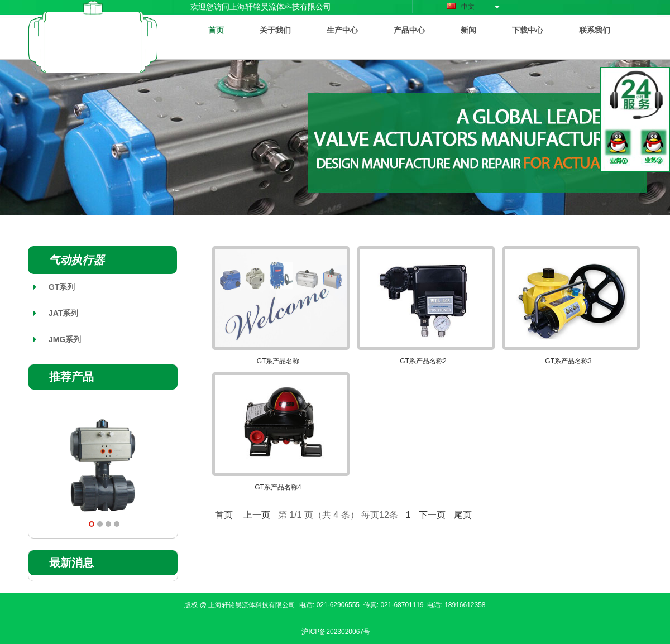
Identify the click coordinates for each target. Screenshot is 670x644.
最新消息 (71, 563)
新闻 (468, 30)
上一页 (257, 515)
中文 (461, 7)
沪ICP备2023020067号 (336, 632)
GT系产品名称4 (278, 487)
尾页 (463, 515)
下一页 (432, 515)
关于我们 (275, 30)
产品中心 (409, 30)
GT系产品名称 (278, 361)
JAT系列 (63, 313)
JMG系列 (65, 339)
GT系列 (62, 287)
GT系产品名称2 (423, 361)
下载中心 (528, 30)
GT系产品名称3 (568, 361)
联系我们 (595, 30)
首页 (216, 30)
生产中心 (342, 30)
